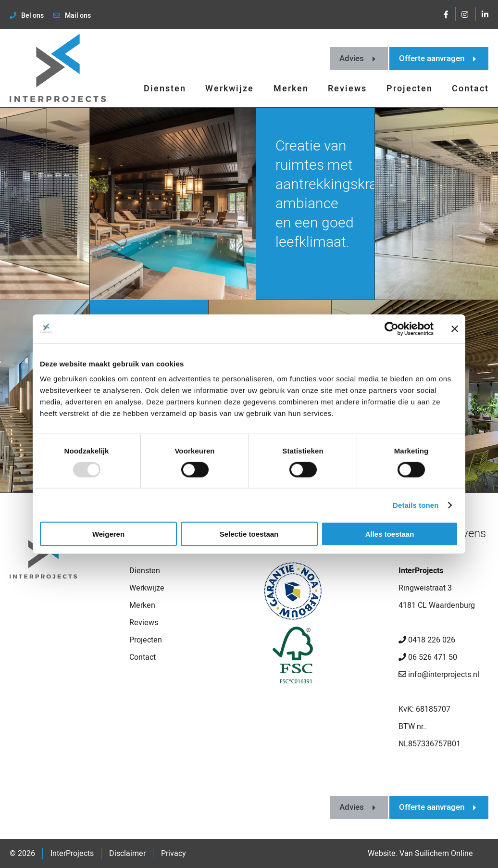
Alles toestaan (390, 534)
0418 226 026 (427, 640)
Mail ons (72, 16)
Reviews (347, 89)
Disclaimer (127, 854)
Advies (357, 58)
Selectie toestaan (249, 534)
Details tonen (416, 505)
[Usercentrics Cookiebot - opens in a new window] (392, 328)
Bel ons (27, 16)
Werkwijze (230, 89)
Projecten (410, 89)
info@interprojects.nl (439, 675)
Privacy (174, 854)
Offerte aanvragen (437, 58)
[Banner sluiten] (455, 328)
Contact (470, 89)
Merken (291, 89)
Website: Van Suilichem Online (420, 854)
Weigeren (108, 534)
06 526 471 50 (428, 657)
